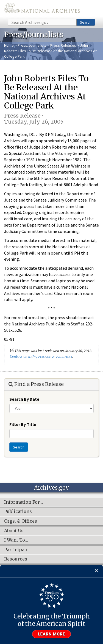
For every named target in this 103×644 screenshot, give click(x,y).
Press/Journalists (32, 45)
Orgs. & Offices (21, 521)
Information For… (23, 502)
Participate (16, 550)
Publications (18, 512)
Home (9, 45)
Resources (16, 559)
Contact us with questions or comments (41, 356)
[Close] (97, 571)
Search (86, 22)
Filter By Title (23, 424)
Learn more (52, 634)
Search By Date (24, 399)
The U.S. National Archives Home (42, 9)
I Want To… (16, 540)
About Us (14, 531)
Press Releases (63, 45)
